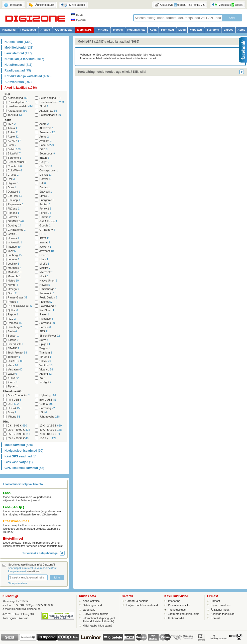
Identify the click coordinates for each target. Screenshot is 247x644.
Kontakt (215, 618)
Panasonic (47, 293)
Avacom (46, 141)
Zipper (13, 387)
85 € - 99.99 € (18, 438)
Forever (14, 217)
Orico (12, 293)
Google (45, 226)
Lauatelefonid (18, 53)
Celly (44, 162)
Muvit (44, 276)
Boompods (47, 154)
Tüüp (7, 94)
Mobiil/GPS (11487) (91, 42)
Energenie (47, 200)
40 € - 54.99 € (51, 430)
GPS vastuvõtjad (19, 462)
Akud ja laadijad (21, 88)
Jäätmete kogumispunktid (184, 614)
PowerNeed (48, 306)
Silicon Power (50, 336)
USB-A (14, 408)
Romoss (15, 323)
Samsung (47, 323)
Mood (182, 30)
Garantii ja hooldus (137, 601)
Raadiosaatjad (18, 71)
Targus (45, 348)
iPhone (14, 417)
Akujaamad (48, 111)
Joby (12, 251)
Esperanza (15, 204)
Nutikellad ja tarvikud (24, 59)
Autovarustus (18, 82)
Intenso (14, 247)
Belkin (14, 149)
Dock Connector (19, 395)
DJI (43, 183)
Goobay (14, 226)
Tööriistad (167, 30)
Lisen (44, 259)
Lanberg (15, 255)
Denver (45, 179)
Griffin (12, 234)
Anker (13, 132)
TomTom (14, 357)
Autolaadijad (18, 98)
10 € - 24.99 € (51, 426)
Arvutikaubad (64, 30)
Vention (46, 365)
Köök (153, 30)
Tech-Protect (17, 353)
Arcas (44, 137)
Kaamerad (9, 30)
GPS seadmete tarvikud (24, 468)
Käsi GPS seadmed (20, 456)
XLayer (13, 378)
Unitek (45, 361)
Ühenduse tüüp (13, 391)
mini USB (15, 400)
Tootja (7, 120)
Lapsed (229, 30)
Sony (44, 340)
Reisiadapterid (18, 102)
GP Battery (47, 230)
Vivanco (46, 370)
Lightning (48, 395)
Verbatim (15, 370)
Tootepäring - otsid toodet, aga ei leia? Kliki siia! (112, 72)
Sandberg (15, 327)
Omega (13, 289)
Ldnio (44, 255)
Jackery (45, 247)
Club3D (46, 166)
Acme (44, 124)
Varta (13, 365)
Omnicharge (48, 289)
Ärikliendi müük (220, 610)
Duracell (14, 192)
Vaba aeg (196, 30)
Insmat (45, 243)
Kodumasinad (136, 30)
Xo (42, 378)
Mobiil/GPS (84, 30)
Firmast (215, 601)
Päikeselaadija (50, 115)
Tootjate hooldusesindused (142, 605)
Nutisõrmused (18, 65)
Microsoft (46, 272)
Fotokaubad (28, 30)
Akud (44, 107)
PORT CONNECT (20, 306)
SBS (44, 331)
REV (12, 319)
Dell (11, 179)
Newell (45, 285)
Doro (12, 187)
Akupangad (17, 111)
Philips (13, 302)
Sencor (13, 336)
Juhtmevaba (50, 417)
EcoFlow (15, 196)
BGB (43, 149)
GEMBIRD (16, 221)
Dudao (45, 187)
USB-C (46, 404)
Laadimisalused (52, 102)
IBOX (45, 238)
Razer (44, 315)
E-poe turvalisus (221, 605)
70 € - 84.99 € (50, 434)
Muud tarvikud (19, 445)
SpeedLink (15, 344)
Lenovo (13, 259)
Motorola (14, 276)
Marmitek (14, 268)
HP (42, 234)
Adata (12, 128)
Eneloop (14, 200)
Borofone (14, 158)
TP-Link (45, 357)
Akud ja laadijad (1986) (123, 42)
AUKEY (14, 141)
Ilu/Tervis (213, 30)
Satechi (45, 327)
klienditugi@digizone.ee (26, 609)
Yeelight (45, 382)
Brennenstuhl (17, 162)
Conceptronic (49, 171)
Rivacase (46, 319)
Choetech (15, 166)
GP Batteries (17, 230)
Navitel (13, 285)
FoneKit (45, 209)
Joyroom (47, 251)
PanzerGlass (17, 298)
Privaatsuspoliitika (179, 605)
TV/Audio (102, 30)
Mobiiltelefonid (19, 48)
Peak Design (48, 298)
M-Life (44, 264)
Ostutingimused (92, 605)
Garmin (45, 217)
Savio (12, 331)
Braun (44, 158)
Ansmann (47, 132)
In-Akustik (15, 243)
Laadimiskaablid (20, 107)
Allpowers (47, 128)
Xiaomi (46, 374)
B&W (12, 145)
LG (43, 412)
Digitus (13, 183)
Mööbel (118, 30)
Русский (79, 20)
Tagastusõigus (177, 610)
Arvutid (45, 30)
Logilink (14, 264)
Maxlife (45, 268)
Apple (241, 30)
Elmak (44, 196)
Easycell (46, 192)
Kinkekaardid (176, 618)
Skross (13, 340)
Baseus (47, 145)
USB (13, 404)
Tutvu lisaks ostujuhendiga (44, 553)
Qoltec (13, 310)
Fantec (45, 204)
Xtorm (13, 382)
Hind (6, 422)
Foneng (14, 213)
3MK (12, 124)
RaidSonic (47, 310)
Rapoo (13, 315)
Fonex (45, 213)
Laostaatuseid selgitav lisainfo (23, 484)
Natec (13, 281)
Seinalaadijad (50, 98)
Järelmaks (89, 610)
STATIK (13, 348)
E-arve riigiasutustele (96, 614)
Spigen (45, 344)
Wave (12, 374)
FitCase (14, 209)
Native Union (48, 281)
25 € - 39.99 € (19, 430)
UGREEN (15, 361)
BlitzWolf (14, 154)
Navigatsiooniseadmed (24, 451)
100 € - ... (48, 438)
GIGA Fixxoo (48, 221)
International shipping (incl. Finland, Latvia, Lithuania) (99, 620)
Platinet (46, 302)
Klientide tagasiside (223, 614)
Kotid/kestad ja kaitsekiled (28, 76)
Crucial (13, 175)
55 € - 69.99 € (19, 434)
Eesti (77, 15)
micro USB (48, 400)
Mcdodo (14, 272)
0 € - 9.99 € (17, 426)
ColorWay (15, 171)
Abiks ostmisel (92, 601)
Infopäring (174, 601)
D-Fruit (46, 175)
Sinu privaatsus (18, 583)
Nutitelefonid (18, 42)
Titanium (46, 353)
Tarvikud (15, 115)
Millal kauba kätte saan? (98, 626)
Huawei (13, 238)
